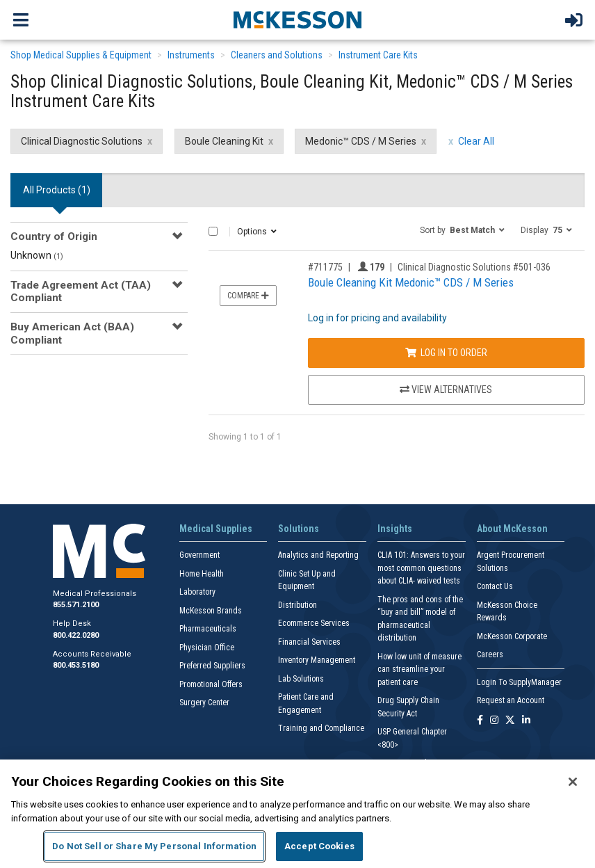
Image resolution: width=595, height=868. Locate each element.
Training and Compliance (321, 728)
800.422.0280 (76, 635)
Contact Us (495, 586)
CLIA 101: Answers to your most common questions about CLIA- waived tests (421, 568)
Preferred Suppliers (212, 666)
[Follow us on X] (510, 721)
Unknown (37, 255)
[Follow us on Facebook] (480, 721)
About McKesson (512, 529)
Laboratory (197, 592)
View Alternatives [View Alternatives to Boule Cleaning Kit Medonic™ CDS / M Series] (446, 389)
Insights (395, 529)
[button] (462, 230)
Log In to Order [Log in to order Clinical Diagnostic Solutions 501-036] (446, 353)
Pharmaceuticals (208, 629)
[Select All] (213, 231)
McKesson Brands (211, 611)
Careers (490, 654)
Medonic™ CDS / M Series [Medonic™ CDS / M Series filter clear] (361, 141)
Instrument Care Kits (378, 55)
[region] (297, 814)
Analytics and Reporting (318, 555)
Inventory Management (317, 660)
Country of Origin (54, 236)
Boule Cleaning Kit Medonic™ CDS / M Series (411, 282)
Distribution (297, 605)
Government (199, 555)
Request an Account (511, 700)
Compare (248, 296)
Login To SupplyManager (519, 682)
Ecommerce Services (314, 623)
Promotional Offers (211, 684)
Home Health (202, 574)
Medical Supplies (216, 529)
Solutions (299, 529)
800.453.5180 (76, 665)
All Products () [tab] (57, 190)
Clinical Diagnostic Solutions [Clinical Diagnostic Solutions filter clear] (82, 141)
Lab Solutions (301, 679)
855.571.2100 (76, 605)
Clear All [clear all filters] (476, 141)
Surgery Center (204, 702)
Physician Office (207, 648)
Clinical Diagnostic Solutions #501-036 (474, 267)
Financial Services (309, 642)
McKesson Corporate (512, 636)
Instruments (191, 55)
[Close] (573, 782)
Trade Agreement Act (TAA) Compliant (81, 291)
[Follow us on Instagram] (494, 721)
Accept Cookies (319, 846)
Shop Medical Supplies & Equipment (81, 55)
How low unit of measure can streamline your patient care (419, 669)
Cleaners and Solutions (277, 55)
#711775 (325, 267)
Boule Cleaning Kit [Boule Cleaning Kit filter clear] (224, 141)
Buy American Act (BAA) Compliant (72, 333)
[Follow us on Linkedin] (526, 721)
